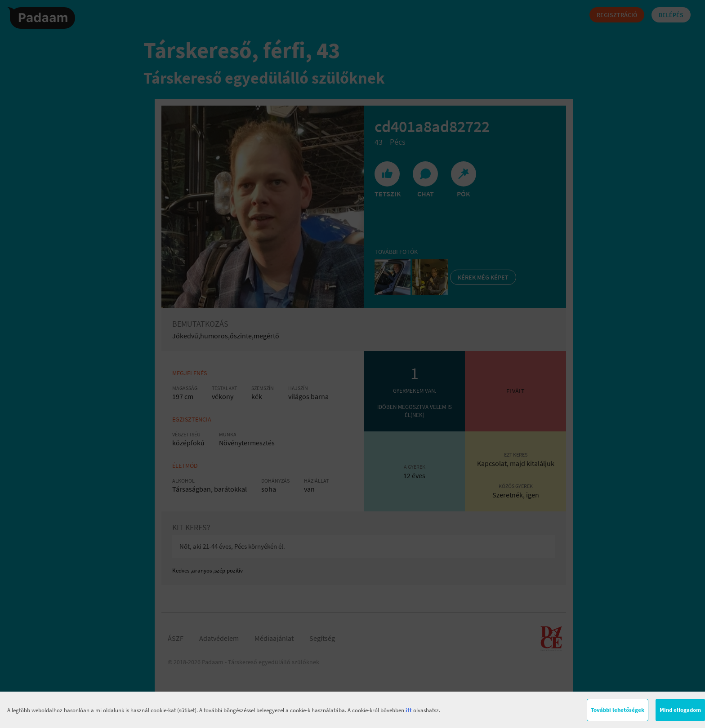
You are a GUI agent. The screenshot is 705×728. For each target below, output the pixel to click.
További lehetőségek (618, 710)
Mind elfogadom (680, 710)
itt (409, 710)
